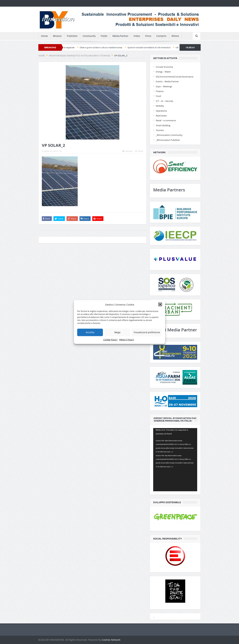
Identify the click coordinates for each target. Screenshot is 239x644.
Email (139, 151)
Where (175, 36)
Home (44, 36)
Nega (117, 332)
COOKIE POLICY (110, 340)
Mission (57, 36)
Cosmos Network (111, 640)
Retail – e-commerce (166, 120)
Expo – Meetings (164, 86)
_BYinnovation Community (169, 135)
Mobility (160, 106)
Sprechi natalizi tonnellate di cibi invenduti (151, 47)
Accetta (90, 332)
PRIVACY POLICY (127, 340)
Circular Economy (164, 67)
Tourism (160, 130)
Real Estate (161, 116)
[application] (175, 460)
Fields (104, 36)
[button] (160, 304)
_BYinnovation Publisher (168, 140)
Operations (161, 111)
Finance (160, 91)
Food (158, 96)
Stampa (127, 151)
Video (137, 36)
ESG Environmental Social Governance (175, 77)
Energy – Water (163, 72)
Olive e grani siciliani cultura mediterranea (103, 47)
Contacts (161, 36)
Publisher (72, 36)
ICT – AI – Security (165, 101)
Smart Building (163, 125)
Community (89, 36)
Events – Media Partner (167, 81)
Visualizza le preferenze (147, 332)
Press (148, 36)
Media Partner (120, 36)
